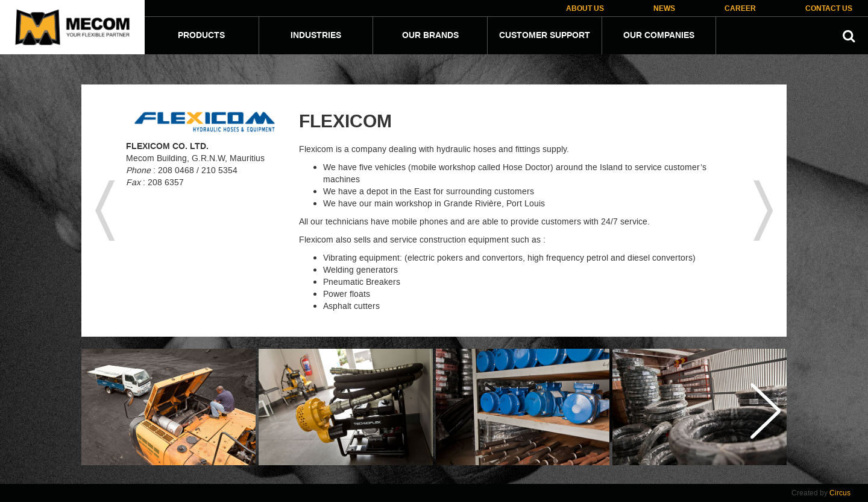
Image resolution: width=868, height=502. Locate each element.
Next (765, 411)
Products (201, 36)
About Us (585, 9)
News (664, 9)
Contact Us (829, 9)
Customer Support (545, 36)
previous (105, 211)
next (763, 211)
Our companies (659, 36)
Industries (316, 36)
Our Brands (430, 36)
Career (740, 9)
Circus (840, 493)
